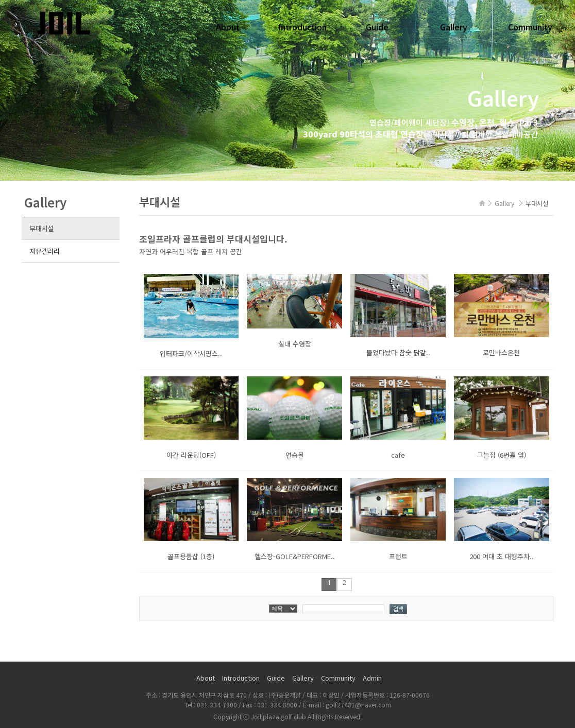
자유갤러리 (45, 251)
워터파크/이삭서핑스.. (191, 353)
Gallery (454, 27)
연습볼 (295, 455)
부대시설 (41, 228)
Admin (372, 678)
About (228, 27)
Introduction (302, 27)
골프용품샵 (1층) (191, 556)
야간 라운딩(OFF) (191, 455)
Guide (377, 27)
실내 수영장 (295, 344)
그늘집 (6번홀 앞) (502, 455)
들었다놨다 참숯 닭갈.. (398, 352)
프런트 (398, 556)
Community (530, 27)
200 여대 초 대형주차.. (502, 556)
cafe (398, 455)
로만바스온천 (501, 352)
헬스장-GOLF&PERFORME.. (295, 556)
